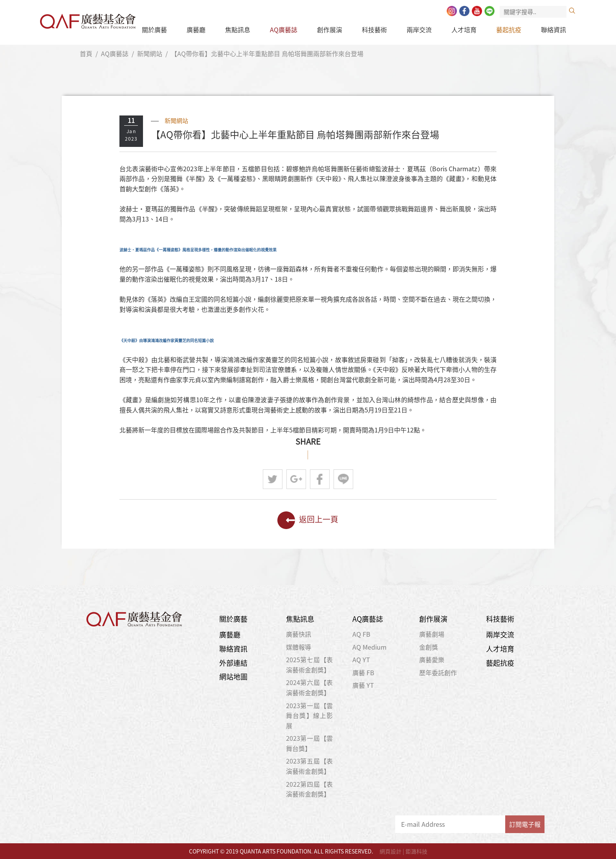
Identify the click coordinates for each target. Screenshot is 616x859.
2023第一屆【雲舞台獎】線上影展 (310, 715)
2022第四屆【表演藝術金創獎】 (310, 789)
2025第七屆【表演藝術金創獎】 (310, 665)
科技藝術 (374, 29)
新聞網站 (150, 53)
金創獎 (429, 647)
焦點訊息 (238, 29)
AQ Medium (369, 647)
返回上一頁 (308, 520)
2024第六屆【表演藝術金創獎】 (310, 687)
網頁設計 (390, 851)
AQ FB (361, 634)
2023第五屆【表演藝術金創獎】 (310, 766)
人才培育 (464, 29)
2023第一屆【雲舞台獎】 (310, 743)
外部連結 (233, 663)
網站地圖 (233, 677)
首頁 (86, 53)
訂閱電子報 (525, 824)
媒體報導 (299, 647)
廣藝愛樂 (432, 659)
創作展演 (330, 29)
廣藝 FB (363, 672)
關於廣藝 (154, 29)
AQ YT (361, 659)
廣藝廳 (196, 29)
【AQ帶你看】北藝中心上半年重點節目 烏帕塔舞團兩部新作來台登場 (267, 53)
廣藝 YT (363, 685)
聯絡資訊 (554, 29)
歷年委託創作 (438, 672)
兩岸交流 (419, 29)
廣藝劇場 (432, 634)
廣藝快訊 (299, 634)
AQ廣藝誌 (284, 29)
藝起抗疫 (509, 29)
